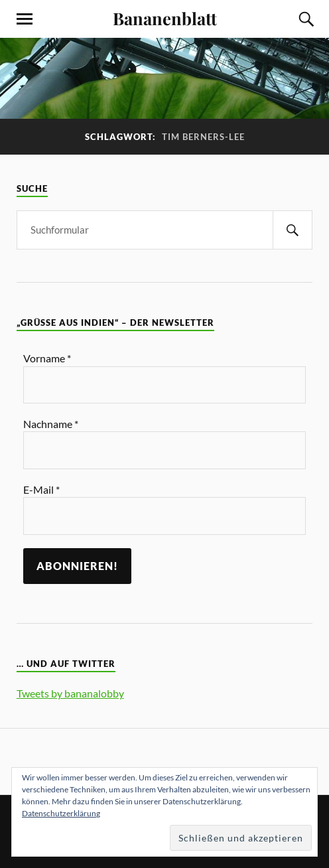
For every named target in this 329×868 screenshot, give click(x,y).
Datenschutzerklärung (61, 813)
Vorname (47, 358)
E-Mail (41, 489)
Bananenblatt (165, 18)
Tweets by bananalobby (70, 693)
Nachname (51, 424)
